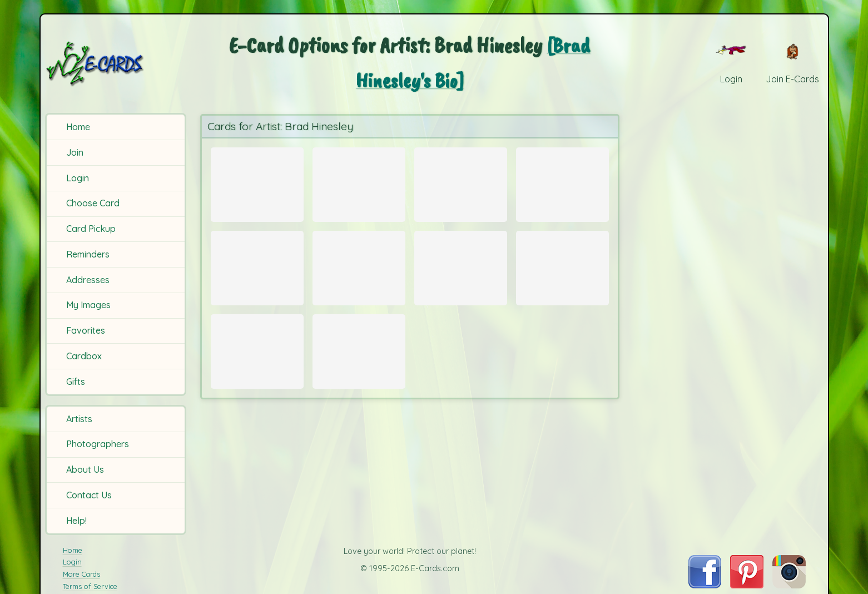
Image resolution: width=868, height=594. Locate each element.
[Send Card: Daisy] (461, 182)
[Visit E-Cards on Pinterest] (747, 585)
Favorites (86, 330)
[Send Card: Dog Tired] (359, 182)
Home (78, 127)
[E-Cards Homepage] (115, 64)
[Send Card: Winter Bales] (359, 273)
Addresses (88, 280)
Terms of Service (90, 586)
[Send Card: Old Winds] (257, 182)
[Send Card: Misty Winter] (359, 365)
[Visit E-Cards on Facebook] (705, 585)
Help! (76, 521)
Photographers (98, 444)
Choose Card (93, 203)
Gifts (76, 382)
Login (78, 178)
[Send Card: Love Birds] (257, 273)
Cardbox (84, 356)
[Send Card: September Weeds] (257, 365)
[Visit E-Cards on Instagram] (789, 585)
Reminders (88, 254)
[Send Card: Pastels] (562, 182)
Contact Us (89, 495)
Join (75, 152)
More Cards (81, 574)
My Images (88, 305)
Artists (79, 419)
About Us (85, 469)
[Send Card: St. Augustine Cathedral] (461, 273)
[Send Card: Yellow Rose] (562, 273)
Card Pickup (91, 229)
